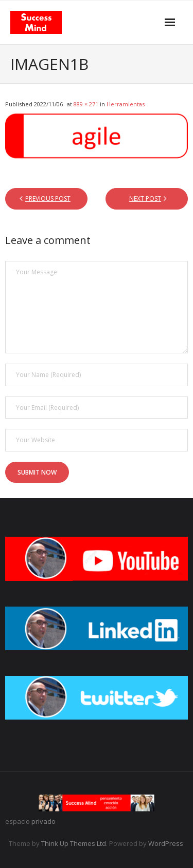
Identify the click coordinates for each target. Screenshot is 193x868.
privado (43, 821)
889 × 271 (86, 104)
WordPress (166, 843)
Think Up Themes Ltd (74, 843)
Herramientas (126, 104)
